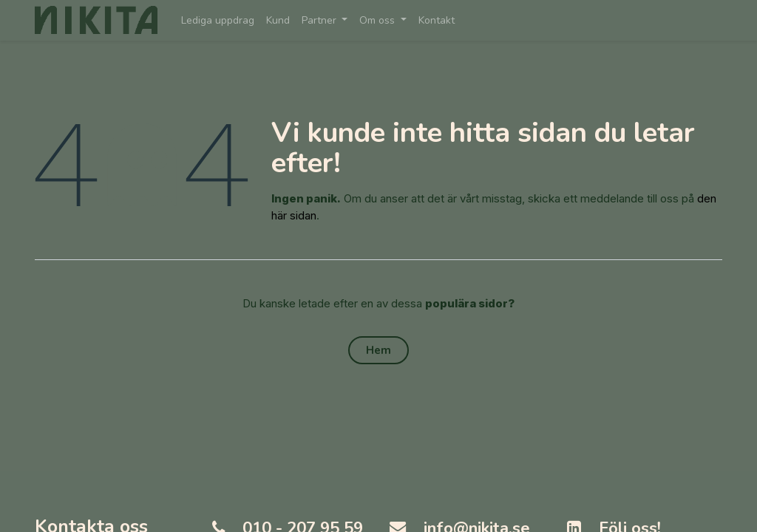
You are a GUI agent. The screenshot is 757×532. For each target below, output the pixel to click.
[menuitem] (218, 20)
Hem (378, 350)
